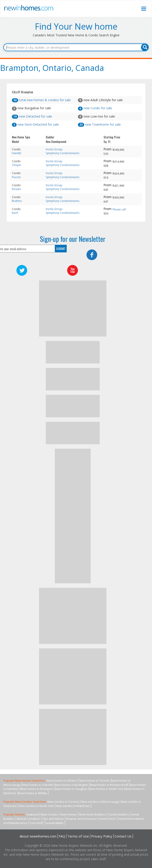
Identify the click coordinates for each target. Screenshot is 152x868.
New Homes (69, 814)
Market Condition (29, 819)
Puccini (16, 177)
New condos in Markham (73, 806)
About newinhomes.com (38, 836)
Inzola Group (54, 149)
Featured (32, 814)
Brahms (17, 201)
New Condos (50, 814)
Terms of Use (78, 836)
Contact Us (123, 836)
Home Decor (108, 819)
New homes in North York (106, 789)
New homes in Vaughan (71, 789)
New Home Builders (92, 814)
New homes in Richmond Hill (109, 785)
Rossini (16, 189)
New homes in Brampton (37, 789)
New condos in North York (36, 806)
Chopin (17, 165)
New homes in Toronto (94, 781)
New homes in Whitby (33, 793)
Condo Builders (118, 814)
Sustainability (54, 823)
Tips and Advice (53, 819)
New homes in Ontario (62, 781)
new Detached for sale (32, 116)
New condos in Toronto (63, 802)
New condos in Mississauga (100, 802)
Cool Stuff (36, 823)
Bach (15, 213)
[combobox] (76, 47)
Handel (17, 153)
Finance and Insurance (82, 819)
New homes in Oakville (37, 785)
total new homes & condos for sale (41, 100)
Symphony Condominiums (63, 153)
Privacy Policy (102, 836)
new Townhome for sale (99, 124)
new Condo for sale (95, 108)
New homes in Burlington (72, 785)
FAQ (62, 836)
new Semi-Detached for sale (35, 124)
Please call (119, 209)
